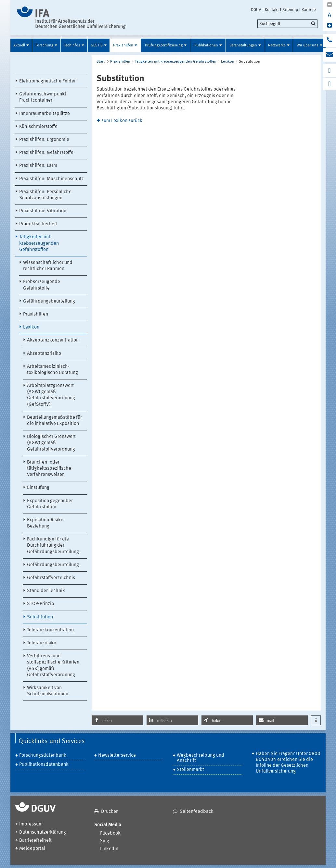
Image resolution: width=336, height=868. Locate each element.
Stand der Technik (46, 591)
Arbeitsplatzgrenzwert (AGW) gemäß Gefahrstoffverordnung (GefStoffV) (51, 395)
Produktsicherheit (38, 224)
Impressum (31, 824)
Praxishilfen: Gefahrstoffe (46, 153)
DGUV (256, 10)
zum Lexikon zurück (122, 121)
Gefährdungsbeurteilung (49, 301)
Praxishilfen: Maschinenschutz (52, 179)
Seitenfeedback (197, 812)
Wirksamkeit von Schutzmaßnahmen (48, 691)
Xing (105, 841)
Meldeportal (32, 849)
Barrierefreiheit (35, 841)
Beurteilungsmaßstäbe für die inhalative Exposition (54, 421)
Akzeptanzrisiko (44, 354)
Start (101, 62)
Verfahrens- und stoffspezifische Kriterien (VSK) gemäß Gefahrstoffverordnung (53, 666)
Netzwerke (277, 45)
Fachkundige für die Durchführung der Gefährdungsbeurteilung (53, 546)
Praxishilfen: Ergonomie (44, 140)
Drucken (110, 812)
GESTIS (97, 45)
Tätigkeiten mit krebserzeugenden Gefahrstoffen (39, 243)
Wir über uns (308, 45)
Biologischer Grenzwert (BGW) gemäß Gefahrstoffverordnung (51, 443)
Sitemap (290, 10)
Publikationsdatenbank (44, 765)
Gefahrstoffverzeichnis (51, 578)
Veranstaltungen (243, 45)
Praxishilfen (123, 45)
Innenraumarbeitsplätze (45, 114)
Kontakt (272, 10)
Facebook (110, 833)
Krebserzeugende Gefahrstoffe (42, 285)
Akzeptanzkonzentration (53, 340)
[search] (287, 24)
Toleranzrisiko (42, 643)
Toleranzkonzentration (50, 630)
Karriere (309, 10)
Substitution (40, 617)
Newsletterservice (117, 756)
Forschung (44, 45)
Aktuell (19, 45)
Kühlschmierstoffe (38, 127)
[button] (117, 720)
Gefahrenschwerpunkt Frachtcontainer (43, 97)
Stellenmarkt (190, 770)
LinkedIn (109, 849)
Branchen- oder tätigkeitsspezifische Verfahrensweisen (49, 469)
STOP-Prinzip (41, 604)
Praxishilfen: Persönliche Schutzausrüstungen (45, 195)
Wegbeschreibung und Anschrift (200, 758)
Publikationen (206, 45)
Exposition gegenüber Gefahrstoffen (50, 504)
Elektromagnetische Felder (47, 81)
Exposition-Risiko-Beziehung (46, 523)
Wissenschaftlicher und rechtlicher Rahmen (48, 266)
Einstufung (38, 488)
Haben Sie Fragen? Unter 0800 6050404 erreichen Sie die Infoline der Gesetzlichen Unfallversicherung (288, 763)
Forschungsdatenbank (43, 756)
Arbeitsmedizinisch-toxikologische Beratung (52, 370)
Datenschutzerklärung (43, 832)
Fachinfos (72, 45)
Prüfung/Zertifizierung (164, 45)
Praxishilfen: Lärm (38, 166)
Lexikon (31, 327)
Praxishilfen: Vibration (43, 211)
